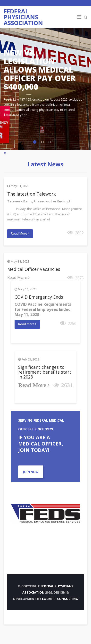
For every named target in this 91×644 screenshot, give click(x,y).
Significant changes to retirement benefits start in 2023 (45, 372)
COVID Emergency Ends (39, 297)
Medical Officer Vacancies (34, 269)
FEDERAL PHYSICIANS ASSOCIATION (23, 17)
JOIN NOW (31, 472)
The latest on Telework (32, 194)
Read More (20, 233)
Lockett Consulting (60, 599)
